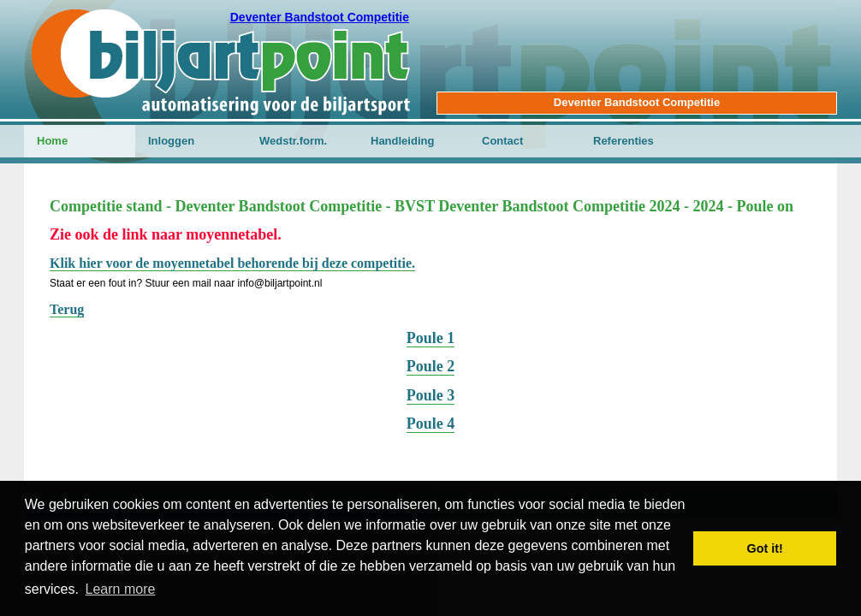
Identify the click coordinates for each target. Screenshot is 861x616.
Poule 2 (431, 366)
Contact (502, 141)
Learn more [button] (121, 589)
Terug (67, 309)
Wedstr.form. (293, 141)
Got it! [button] (765, 548)
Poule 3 (431, 395)
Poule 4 (431, 423)
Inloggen (171, 141)
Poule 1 (431, 338)
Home (52, 141)
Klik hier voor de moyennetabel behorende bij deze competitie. (232, 263)
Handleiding (402, 141)
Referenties (623, 141)
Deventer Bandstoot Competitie (320, 17)
